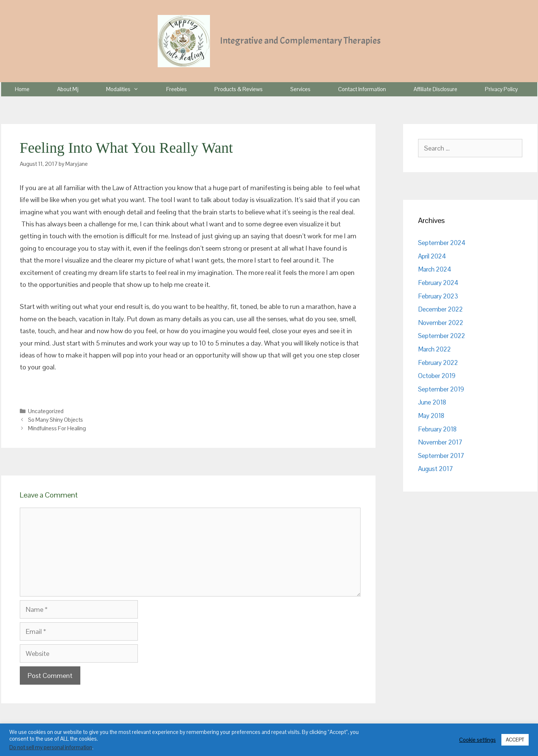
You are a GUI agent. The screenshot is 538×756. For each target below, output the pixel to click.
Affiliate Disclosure (435, 89)
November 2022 (441, 323)
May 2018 (431, 416)
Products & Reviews (239, 89)
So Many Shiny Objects (55, 420)
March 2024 (435, 269)
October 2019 (437, 376)
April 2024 (432, 256)
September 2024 (442, 243)
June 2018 (432, 402)
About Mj (68, 89)
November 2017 (440, 442)
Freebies (177, 89)
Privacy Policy (501, 89)
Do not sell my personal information (51, 747)
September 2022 (442, 336)
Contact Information (362, 89)
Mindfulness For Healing (57, 428)
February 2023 (438, 296)
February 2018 (437, 429)
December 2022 (440, 309)
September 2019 (441, 389)
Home (22, 89)
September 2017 (441, 456)
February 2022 (438, 363)
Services (300, 89)
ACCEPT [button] (515, 740)
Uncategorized (46, 411)
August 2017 (435, 469)
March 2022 (435, 349)
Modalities (129, 89)
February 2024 (438, 283)
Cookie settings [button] (477, 740)
